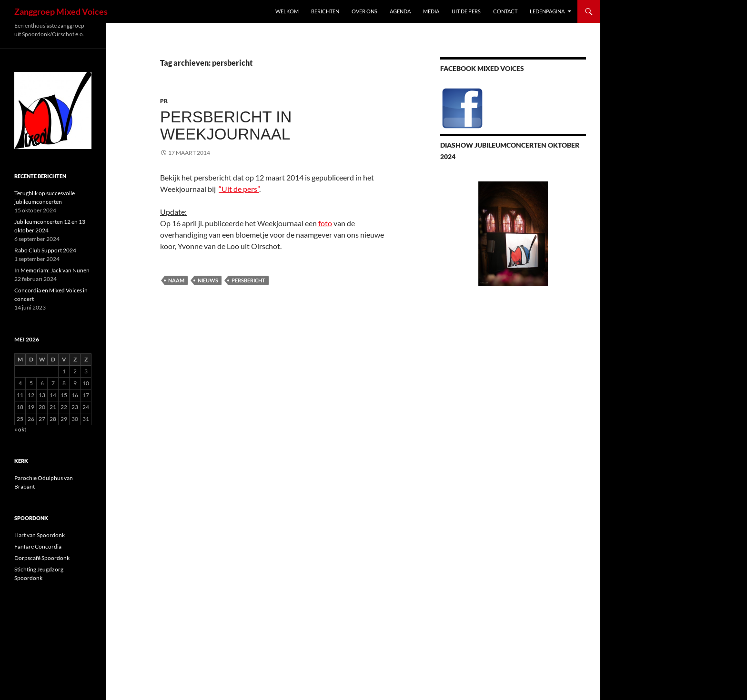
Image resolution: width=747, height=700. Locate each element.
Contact (505, 11)
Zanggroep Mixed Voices (61, 11)
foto (325, 223)
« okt (20, 429)
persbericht (248, 280)
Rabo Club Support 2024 (45, 250)
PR (164, 101)
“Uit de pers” (239, 189)
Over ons (364, 11)
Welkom (287, 11)
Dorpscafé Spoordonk (42, 558)
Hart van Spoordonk (40, 535)
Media (431, 11)
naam (176, 280)
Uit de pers (466, 11)
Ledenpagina (547, 11)
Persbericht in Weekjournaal (226, 125)
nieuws (208, 280)
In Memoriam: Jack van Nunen (52, 270)
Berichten (325, 11)
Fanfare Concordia (38, 546)
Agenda (400, 11)
